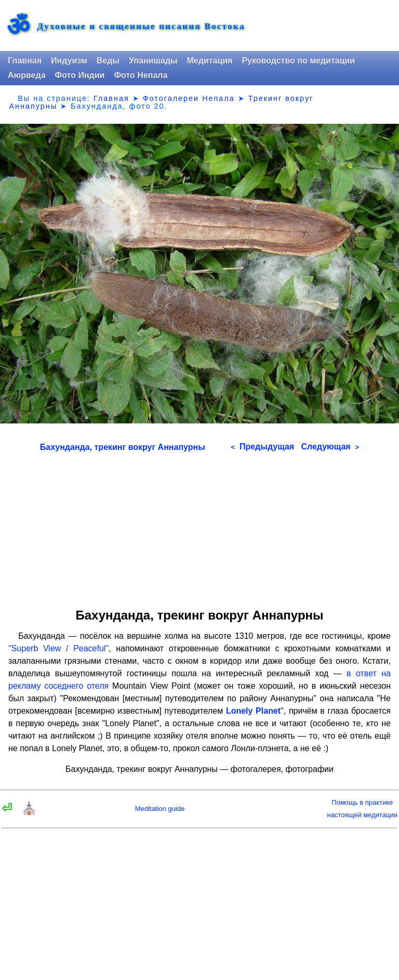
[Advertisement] (199, 526)
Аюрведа (27, 75)
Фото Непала (141, 75)
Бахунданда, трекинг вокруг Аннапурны (123, 447)
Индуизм (69, 61)
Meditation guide (160, 809)
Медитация (209, 61)
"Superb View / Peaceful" (58, 648)
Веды (108, 61)
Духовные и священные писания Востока (141, 27)
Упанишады (153, 61)
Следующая (330, 447)
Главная (25, 61)
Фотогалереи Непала (189, 98)
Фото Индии (80, 75)
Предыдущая (262, 447)
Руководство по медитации (298, 61)
